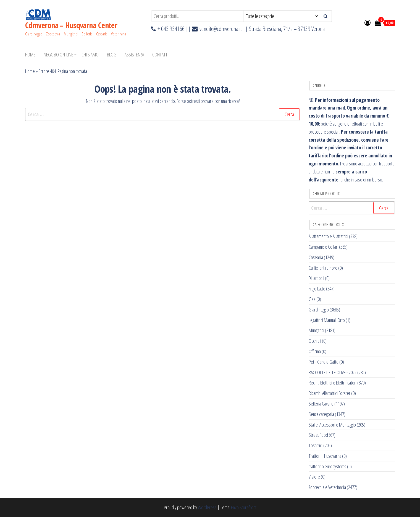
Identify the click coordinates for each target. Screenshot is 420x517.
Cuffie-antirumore (323, 268)
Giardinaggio (319, 310)
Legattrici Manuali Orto (327, 320)
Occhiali (315, 341)
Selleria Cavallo (321, 404)
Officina (315, 351)
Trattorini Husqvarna (325, 456)
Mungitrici (316, 330)
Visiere (314, 477)
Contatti (160, 54)
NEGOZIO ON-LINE (58, 54)
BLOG (112, 54)
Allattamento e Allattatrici (328, 236)
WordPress (207, 507)
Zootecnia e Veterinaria (327, 487)
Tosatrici (316, 445)
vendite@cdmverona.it (221, 29)
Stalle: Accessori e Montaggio (332, 425)
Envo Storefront (244, 507)
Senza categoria (321, 414)
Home (30, 54)
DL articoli (316, 278)
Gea (312, 299)
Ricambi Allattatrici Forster (330, 393)
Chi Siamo (90, 54)
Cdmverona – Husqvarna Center (71, 25)
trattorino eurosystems (327, 466)
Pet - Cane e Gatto (324, 362)
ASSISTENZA (134, 54)
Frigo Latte (317, 289)
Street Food (318, 435)
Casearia (316, 257)
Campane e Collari (323, 247)
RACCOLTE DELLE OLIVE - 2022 (333, 372)
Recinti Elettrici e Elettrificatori (333, 383)
